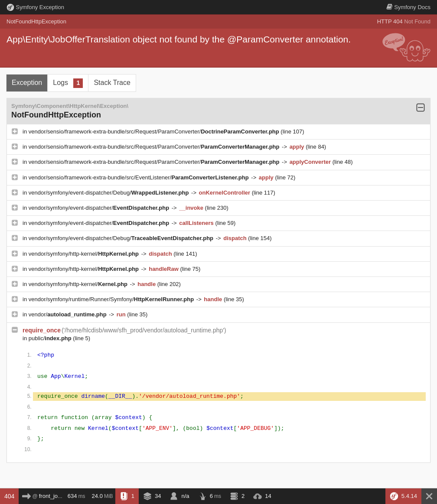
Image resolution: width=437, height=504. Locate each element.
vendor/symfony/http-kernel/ (85, 254)
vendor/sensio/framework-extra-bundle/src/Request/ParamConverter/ (155, 132)
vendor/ (68, 314)
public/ (51, 338)
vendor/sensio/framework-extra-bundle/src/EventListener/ (140, 177)
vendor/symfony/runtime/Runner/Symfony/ (112, 299)
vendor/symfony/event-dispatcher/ (100, 208)
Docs (408, 7)
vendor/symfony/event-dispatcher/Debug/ (109, 193)
